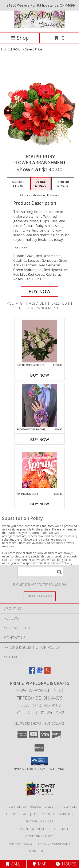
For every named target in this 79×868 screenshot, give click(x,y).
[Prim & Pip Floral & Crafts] (40, 27)
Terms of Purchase (52, 844)
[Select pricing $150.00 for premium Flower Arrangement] (63, 184)
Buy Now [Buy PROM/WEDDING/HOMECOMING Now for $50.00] (40, 439)
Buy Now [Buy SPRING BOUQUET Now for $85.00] (40, 504)
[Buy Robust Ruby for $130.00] (40, 292)
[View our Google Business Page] (40, 672)
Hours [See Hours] (66, 864)
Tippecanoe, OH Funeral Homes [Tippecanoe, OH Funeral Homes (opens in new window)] (28, 807)
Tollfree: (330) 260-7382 (39, 713)
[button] (39, 761)
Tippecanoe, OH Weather (30, 829)
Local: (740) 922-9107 (40, 705)
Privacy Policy (21, 844)
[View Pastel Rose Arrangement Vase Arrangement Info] (39, 341)
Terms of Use (40, 851)
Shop (20, 38)
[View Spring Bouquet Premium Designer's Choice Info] (39, 470)
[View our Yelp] (47, 672)
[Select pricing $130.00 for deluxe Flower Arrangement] (41, 184)
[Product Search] (40, 572)
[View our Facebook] (32, 672)
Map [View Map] (40, 864)
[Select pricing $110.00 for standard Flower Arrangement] (18, 184)
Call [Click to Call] (13, 864)
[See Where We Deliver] (40, 596)
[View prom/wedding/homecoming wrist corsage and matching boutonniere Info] (39, 406)
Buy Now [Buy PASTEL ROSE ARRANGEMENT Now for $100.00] (40, 375)
